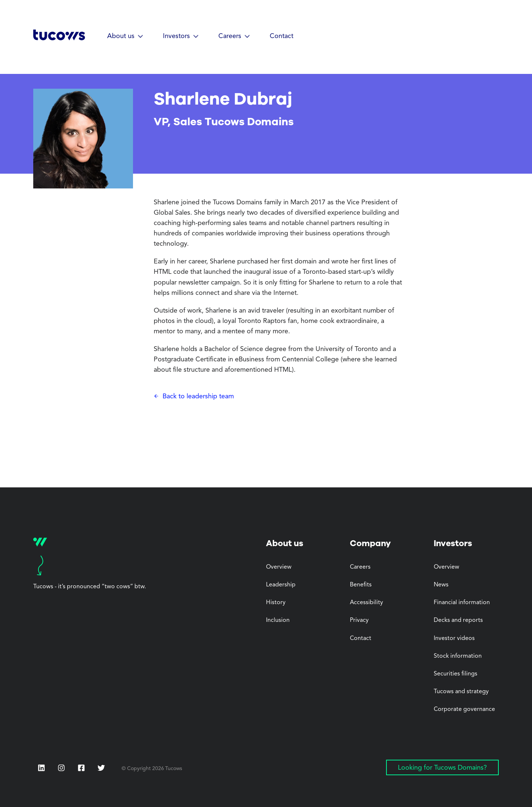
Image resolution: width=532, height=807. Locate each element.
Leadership (281, 585)
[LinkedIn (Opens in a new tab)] (41, 768)
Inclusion (278, 620)
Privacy (359, 620)
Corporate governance (464, 709)
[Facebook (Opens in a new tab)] (81, 769)
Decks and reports (458, 620)
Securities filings (456, 674)
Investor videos (454, 639)
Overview (279, 567)
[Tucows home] (59, 38)
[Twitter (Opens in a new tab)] (101, 768)
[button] (125, 37)
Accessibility (366, 603)
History (276, 603)
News (441, 585)
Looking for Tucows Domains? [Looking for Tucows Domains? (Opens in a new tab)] (442, 768)
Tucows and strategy (461, 692)
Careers (360, 567)
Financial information (462, 603)
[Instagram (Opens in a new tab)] (61, 768)
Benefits (361, 585)
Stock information (458, 656)
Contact (282, 36)
